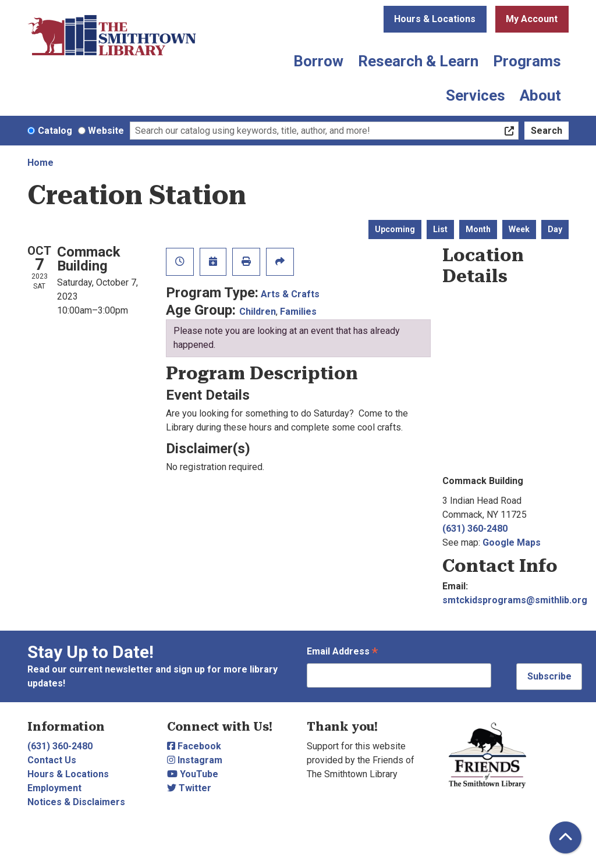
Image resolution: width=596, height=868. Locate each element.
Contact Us (52, 760)
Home (40, 163)
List (440, 229)
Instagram (195, 760)
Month (478, 229)
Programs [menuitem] (527, 61)
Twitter (189, 788)
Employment (54, 788)
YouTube (193, 774)
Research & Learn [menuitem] (418, 61)
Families (298, 312)
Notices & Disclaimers (76, 802)
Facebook (194, 746)
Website (106, 131)
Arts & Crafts (290, 294)
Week (519, 229)
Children (258, 312)
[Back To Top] (565, 837)
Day (555, 229)
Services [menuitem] (476, 95)
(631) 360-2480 (475, 529)
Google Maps (512, 542)
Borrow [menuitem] (318, 61)
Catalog (55, 131)
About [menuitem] (540, 95)
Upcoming (395, 229)
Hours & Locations (435, 19)
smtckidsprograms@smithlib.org (515, 600)
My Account (532, 19)
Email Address (342, 652)
